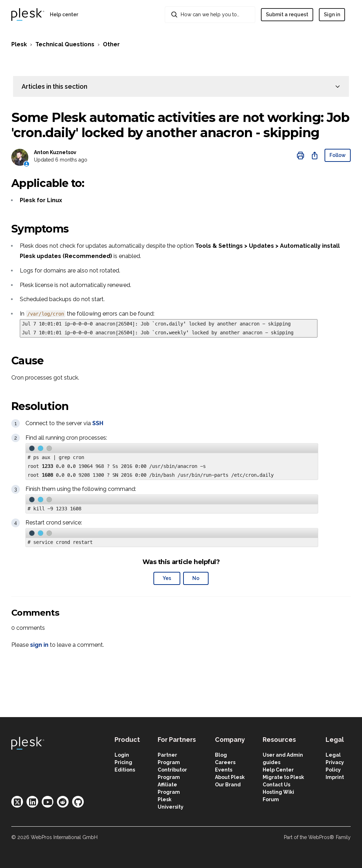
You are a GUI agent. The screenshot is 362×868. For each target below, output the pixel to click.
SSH (98, 423)
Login (122, 755)
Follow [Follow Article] (338, 155)
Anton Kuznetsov (55, 152)
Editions (125, 770)
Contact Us (276, 785)
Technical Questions (65, 44)
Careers (225, 762)
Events (224, 770)
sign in (39, 645)
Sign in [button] (332, 14)
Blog (221, 755)
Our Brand (228, 785)
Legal (333, 755)
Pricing (123, 762)
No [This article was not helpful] (196, 578)
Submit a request (287, 14)
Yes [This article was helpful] (167, 578)
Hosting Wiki (278, 792)
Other (111, 44)
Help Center (278, 770)
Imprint (335, 777)
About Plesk (230, 777)
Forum (271, 799)
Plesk (19, 44)
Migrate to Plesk (283, 777)
